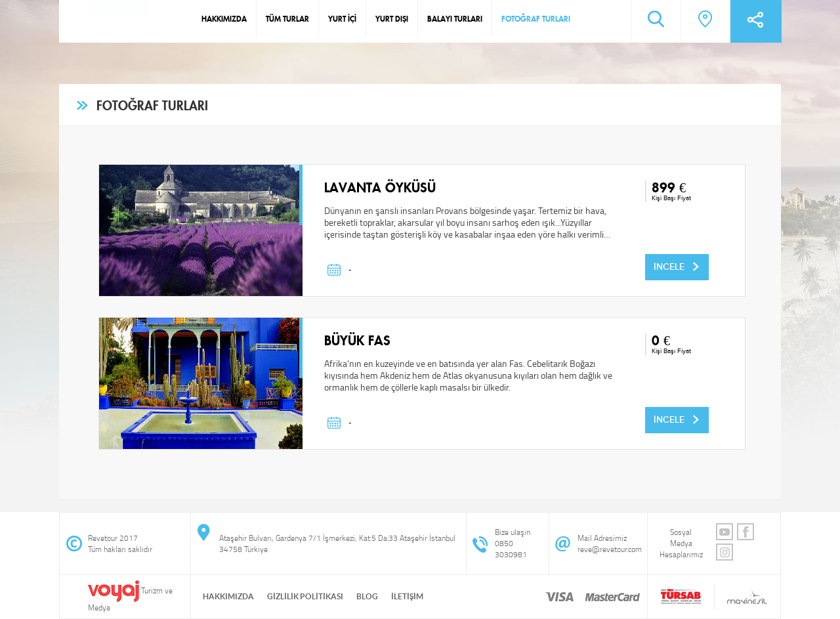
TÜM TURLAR (287, 19)
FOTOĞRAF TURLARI (536, 19)
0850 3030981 (511, 549)
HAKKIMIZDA (224, 19)
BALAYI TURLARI (455, 19)
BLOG (367, 596)
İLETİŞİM (407, 596)
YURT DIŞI (392, 19)
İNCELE (677, 267)
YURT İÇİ (342, 19)
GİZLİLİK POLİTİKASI (305, 596)
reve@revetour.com (610, 549)
